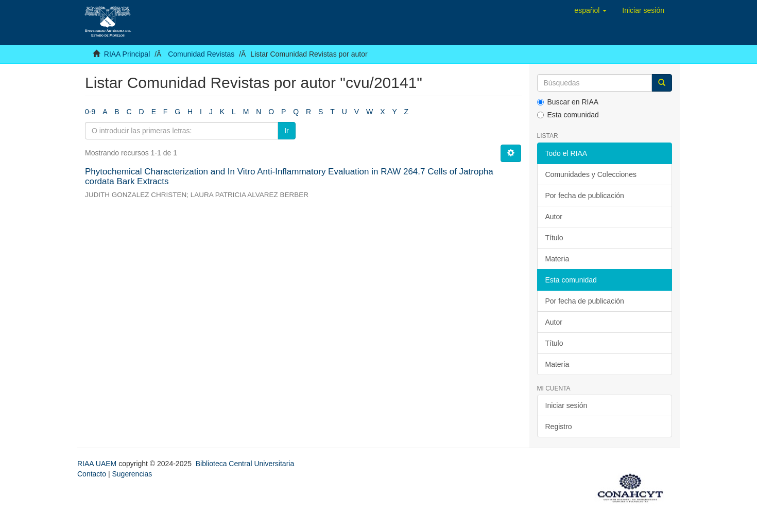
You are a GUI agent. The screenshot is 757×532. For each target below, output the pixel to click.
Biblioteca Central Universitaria (245, 464)
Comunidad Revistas (201, 54)
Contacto (92, 474)
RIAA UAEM (98, 464)
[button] (590, 10)
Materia (557, 259)
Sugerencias (132, 474)
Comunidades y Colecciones (591, 174)
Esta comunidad (568, 115)
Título (554, 238)
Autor (554, 217)
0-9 (90, 112)
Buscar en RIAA (568, 102)
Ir (287, 131)
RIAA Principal (127, 54)
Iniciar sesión (566, 405)
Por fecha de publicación (585, 196)
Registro (559, 427)
